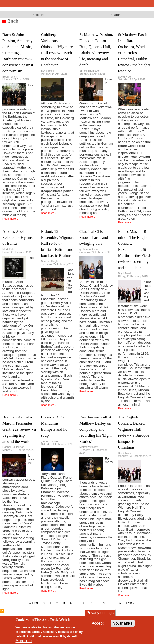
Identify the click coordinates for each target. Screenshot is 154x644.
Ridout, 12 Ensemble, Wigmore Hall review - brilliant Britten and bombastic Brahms (58, 244)
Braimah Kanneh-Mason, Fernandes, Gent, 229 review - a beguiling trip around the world (19, 429)
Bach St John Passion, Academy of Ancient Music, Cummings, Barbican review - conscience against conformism (18, 53)
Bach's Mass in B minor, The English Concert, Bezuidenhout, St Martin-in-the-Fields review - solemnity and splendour (135, 250)
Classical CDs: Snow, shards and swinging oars (94, 238)
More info (23, 641)
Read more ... (11, 219)
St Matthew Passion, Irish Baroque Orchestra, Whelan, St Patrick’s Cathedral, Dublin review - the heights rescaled (135, 53)
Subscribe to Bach (2, 611)
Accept (98, 623)
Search (115, 15)
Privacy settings (100, 613)
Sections (39, 15)
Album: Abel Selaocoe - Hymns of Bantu (17, 238)
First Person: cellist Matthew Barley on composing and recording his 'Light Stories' (96, 429)
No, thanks (123, 623)
